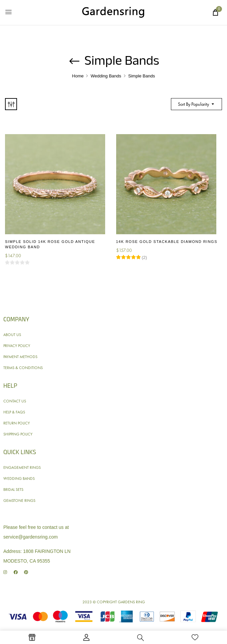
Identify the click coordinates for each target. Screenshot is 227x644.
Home (78, 76)
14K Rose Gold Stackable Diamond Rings (167, 242)
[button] (215, 12)
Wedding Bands (106, 76)
